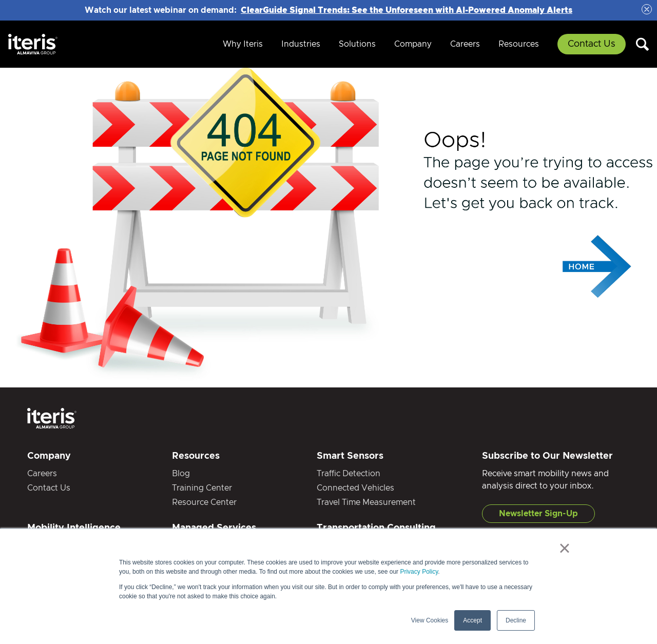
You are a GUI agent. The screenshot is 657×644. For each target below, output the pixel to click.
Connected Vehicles (355, 488)
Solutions (357, 44)
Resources (519, 44)
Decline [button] (516, 620)
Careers (465, 44)
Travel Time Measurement (366, 502)
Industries (301, 44)
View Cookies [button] (430, 620)
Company (413, 44)
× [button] (564, 548)
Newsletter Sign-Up (538, 514)
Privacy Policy (419, 572)
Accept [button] (472, 620)
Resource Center (204, 502)
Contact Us (592, 44)
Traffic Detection (349, 474)
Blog (181, 474)
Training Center (202, 488)
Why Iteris (243, 44)
